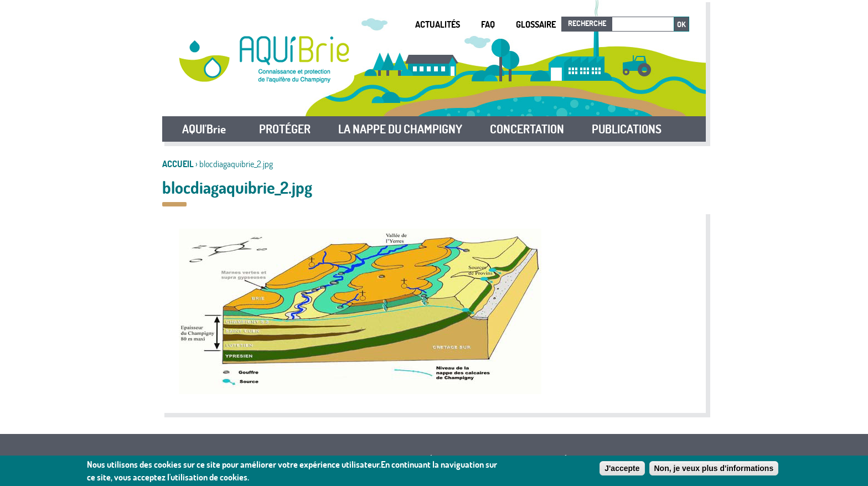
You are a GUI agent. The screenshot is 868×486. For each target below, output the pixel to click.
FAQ (488, 24)
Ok (681, 24)
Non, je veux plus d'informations (714, 470)
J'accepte (622, 470)
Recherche (587, 23)
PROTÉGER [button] (285, 129)
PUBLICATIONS (627, 129)
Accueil (178, 164)
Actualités (438, 24)
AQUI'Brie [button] (204, 129)
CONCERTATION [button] (527, 129)
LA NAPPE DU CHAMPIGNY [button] (400, 129)
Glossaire (536, 24)
